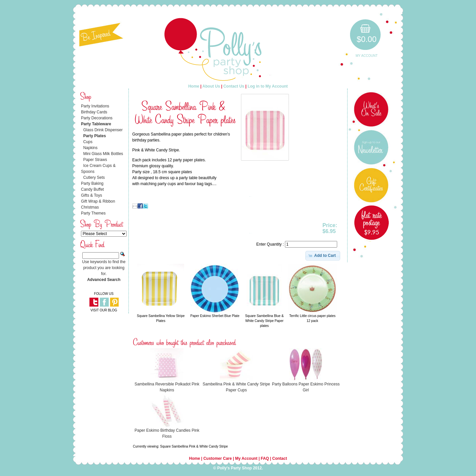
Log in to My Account (268, 86)
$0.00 (367, 39)
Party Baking (92, 183)
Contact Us (234, 86)
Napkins (90, 148)
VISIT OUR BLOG (104, 310)
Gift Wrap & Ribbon (98, 201)
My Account (367, 56)
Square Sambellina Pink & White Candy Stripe (194, 446)
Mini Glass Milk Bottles (103, 154)
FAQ (265, 458)
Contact (280, 458)
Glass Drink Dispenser (103, 130)
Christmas (90, 207)
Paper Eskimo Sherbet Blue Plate (215, 316)
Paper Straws (95, 160)
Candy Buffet (92, 189)
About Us (211, 86)
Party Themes (93, 213)
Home (194, 86)
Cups (88, 142)
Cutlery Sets (94, 178)
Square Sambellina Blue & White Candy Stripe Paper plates (264, 321)
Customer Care (218, 458)
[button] (323, 256)
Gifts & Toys (92, 195)
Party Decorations (97, 118)
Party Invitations (95, 106)
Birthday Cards (94, 112)
